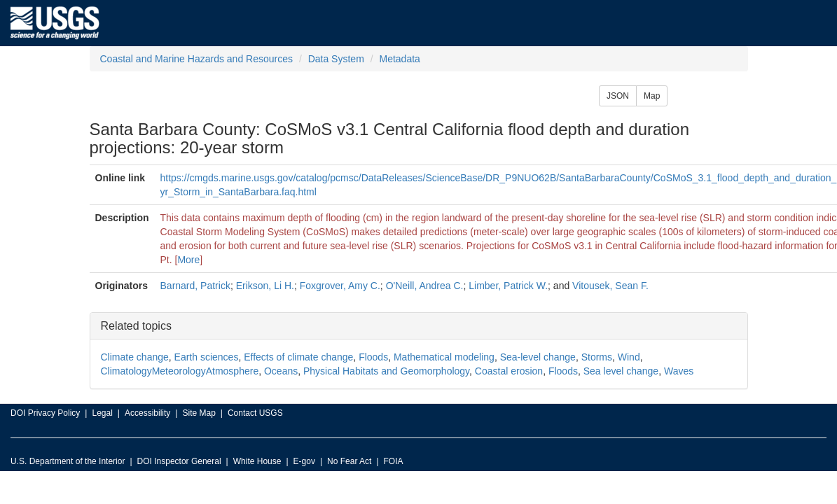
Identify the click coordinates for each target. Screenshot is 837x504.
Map (652, 96)
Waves (679, 371)
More (188, 260)
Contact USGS (255, 413)
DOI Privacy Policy (45, 413)
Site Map (199, 413)
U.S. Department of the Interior (68, 461)
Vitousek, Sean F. (610, 286)
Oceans (281, 371)
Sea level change (621, 371)
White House (257, 461)
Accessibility (147, 413)
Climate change (135, 357)
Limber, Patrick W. (508, 286)
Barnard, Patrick (195, 286)
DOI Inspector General (179, 461)
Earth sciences (207, 357)
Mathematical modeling (444, 357)
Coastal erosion (509, 371)
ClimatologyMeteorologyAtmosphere (180, 371)
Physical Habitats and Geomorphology (386, 371)
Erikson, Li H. (265, 286)
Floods (373, 357)
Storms (597, 357)
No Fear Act (349, 461)
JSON (618, 96)
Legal (102, 413)
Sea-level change (538, 357)
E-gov (304, 461)
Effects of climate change (298, 357)
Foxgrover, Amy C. (340, 286)
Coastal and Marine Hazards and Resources (196, 59)
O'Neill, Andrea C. (425, 286)
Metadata (399, 59)
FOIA (394, 461)
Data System (336, 59)
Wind (629, 357)
